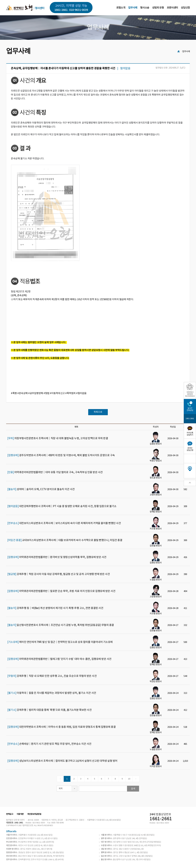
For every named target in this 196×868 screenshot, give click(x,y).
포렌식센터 (172, 8)
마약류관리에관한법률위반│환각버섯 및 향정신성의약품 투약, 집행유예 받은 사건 (57, 557)
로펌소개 (121, 8)
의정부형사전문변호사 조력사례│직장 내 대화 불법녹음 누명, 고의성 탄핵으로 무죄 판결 (58, 438)
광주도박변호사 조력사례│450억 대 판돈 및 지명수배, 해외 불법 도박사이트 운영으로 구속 (61, 455)
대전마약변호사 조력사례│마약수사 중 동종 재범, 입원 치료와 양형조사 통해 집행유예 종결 (61, 727)
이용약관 (20, 814)
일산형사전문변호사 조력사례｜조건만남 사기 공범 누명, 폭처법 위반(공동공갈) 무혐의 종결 (61, 625)
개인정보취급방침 (34, 814)
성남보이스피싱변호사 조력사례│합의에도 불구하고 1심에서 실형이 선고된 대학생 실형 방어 (62, 761)
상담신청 (185, 8)
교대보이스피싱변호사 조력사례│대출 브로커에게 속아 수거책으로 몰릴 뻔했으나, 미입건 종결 (65, 540)
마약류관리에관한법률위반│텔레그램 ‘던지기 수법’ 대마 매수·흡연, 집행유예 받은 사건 (59, 659)
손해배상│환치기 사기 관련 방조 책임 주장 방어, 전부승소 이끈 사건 (49, 744)
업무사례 (133, 8)
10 (129, 779)
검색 (133, 789)
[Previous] (60, 779)
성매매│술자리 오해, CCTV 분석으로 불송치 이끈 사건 (41, 489)
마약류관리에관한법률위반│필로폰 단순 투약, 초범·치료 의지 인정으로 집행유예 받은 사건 (61, 591)
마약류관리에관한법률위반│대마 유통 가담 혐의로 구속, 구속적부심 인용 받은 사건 (55, 472)
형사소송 (145, 8)
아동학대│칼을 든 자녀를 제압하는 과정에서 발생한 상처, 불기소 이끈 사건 (52, 693)
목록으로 (98, 412)
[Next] (136, 779)
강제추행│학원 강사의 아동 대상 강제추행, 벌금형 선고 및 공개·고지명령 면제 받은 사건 (59, 574)
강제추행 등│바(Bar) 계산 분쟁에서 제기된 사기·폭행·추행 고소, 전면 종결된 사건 (55, 608)
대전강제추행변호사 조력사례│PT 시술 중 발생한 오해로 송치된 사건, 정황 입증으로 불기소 (62, 506)
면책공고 (10, 814)
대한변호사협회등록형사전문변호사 (190, 394)
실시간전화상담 (190, 409)
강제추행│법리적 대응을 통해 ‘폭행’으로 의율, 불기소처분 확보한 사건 (49, 710)
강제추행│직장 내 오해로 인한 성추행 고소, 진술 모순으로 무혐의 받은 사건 (52, 676)
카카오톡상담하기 (190, 434)
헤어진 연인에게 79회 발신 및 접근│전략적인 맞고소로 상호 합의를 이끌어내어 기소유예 (60, 642)
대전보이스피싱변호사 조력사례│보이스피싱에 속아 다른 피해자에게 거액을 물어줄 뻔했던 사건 (64, 523)
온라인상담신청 (190, 449)
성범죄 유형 (158, 8)
